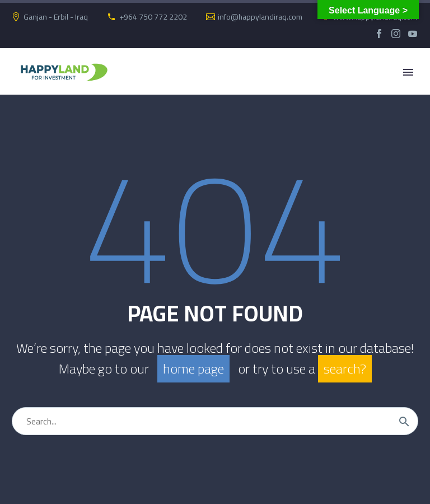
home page (193, 369)
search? (345, 369)
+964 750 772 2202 (153, 17)
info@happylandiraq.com (260, 17)
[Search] (215, 421)
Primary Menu (408, 72)
